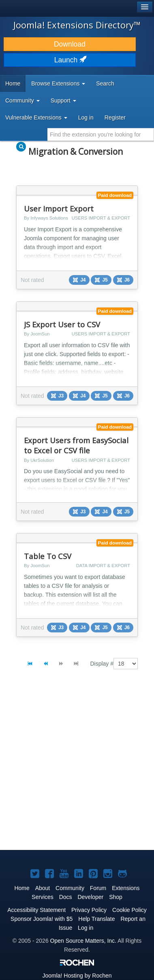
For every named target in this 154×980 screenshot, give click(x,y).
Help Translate (96, 919)
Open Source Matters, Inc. (83, 941)
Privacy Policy (89, 910)
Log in (86, 117)
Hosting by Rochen (77, 976)
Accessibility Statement (36, 910)
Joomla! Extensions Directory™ (77, 25)
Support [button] (63, 100)
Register (115, 117)
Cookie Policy (129, 910)
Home (13, 83)
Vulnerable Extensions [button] (36, 117)
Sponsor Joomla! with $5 (42, 919)
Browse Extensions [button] (58, 83)
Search (105, 83)
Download (70, 44)
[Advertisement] (77, 766)
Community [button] (22, 100)
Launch (70, 60)
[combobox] (101, 135)
